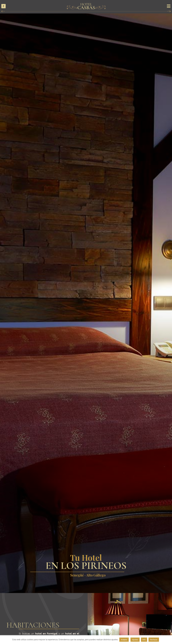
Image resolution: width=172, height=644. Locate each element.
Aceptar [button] (124, 640)
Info (144, 640)
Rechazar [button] (154, 640)
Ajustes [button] (135, 640)
